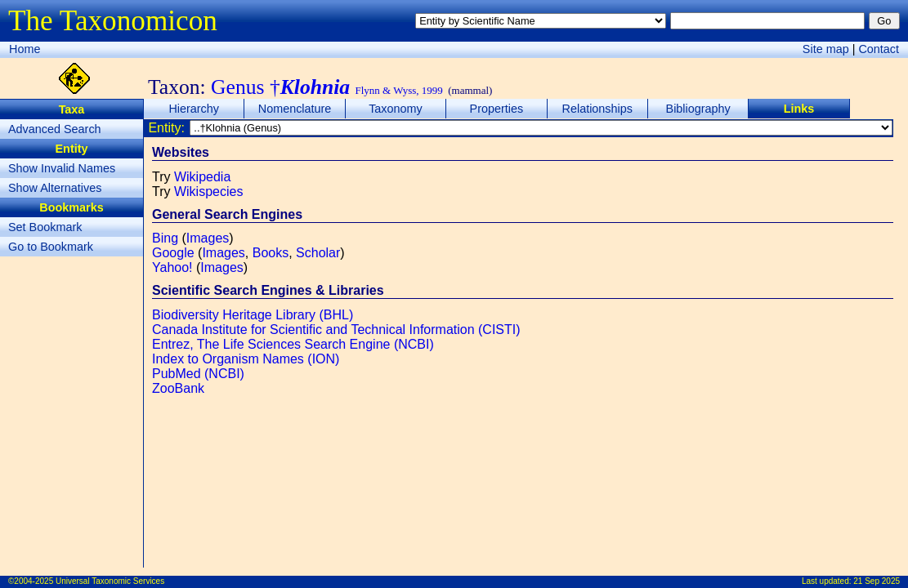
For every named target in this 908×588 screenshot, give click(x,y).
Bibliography (698, 109)
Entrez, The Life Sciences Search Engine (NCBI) (293, 344)
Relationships (597, 109)
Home (25, 49)
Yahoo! (172, 267)
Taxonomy (396, 109)
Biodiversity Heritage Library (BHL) (253, 315)
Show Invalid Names (62, 168)
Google (173, 253)
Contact (879, 49)
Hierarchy (194, 109)
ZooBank (178, 388)
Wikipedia (202, 177)
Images (208, 238)
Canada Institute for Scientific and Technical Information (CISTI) (336, 330)
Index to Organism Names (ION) (246, 359)
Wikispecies (208, 192)
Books (271, 253)
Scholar (318, 253)
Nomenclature (295, 109)
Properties (497, 109)
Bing (165, 238)
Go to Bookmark (51, 247)
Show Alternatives (55, 188)
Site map (826, 49)
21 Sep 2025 (877, 581)
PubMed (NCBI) (198, 374)
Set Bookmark (45, 227)
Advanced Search (55, 129)
